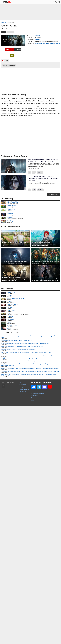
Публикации (10, 32)
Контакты (33, 398)
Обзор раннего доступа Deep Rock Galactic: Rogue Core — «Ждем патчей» (45, 262)
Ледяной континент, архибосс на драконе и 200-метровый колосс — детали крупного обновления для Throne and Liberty (30, 337)
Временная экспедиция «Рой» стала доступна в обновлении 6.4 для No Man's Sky (22, 346)
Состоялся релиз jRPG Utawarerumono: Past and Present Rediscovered (19, 349)
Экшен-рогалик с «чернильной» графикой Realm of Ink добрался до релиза (20, 361)
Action (48, 43)
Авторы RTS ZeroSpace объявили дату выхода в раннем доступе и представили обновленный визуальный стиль (30, 368)
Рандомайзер (23, 394)
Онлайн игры (23, 385)
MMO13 (21, 382)
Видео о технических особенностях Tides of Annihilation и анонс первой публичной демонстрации (26, 352)
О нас (32, 400)
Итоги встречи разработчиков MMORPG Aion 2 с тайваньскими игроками (14, 262)
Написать (18, 49)
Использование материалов (38, 393)
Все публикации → (53, 195)
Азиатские (57, 43)
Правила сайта (35, 396)
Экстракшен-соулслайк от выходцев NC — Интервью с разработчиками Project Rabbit (45, 280)
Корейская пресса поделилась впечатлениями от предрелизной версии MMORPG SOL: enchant (14, 279)
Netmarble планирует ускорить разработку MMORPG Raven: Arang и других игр (43, 160)
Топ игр (21, 387)
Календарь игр (23, 392)
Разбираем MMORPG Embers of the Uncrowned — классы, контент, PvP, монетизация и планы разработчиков (29, 355)
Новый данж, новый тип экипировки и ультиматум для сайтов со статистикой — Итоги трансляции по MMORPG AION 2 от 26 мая (15, 243)
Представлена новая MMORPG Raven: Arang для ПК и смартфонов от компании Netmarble (43, 178)
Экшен (52, 43)
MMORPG (38, 36)
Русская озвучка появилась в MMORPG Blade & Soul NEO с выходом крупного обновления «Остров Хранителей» (30, 371)
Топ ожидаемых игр (24, 389)
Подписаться (9, 49)
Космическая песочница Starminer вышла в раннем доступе (16, 340)
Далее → (40, 172)
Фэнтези (37, 43)
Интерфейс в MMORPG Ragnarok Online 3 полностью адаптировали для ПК (20, 358)
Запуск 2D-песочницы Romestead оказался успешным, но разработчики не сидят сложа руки (25, 343)
